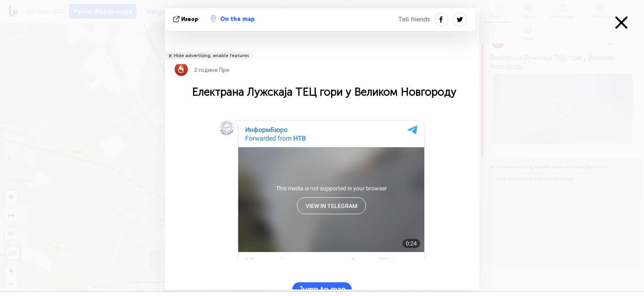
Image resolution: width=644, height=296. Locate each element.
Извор (187, 19)
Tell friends (414, 19)
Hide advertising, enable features (211, 56)
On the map (233, 19)
